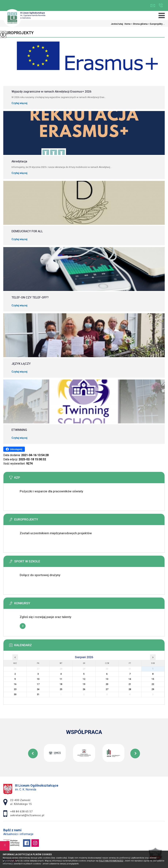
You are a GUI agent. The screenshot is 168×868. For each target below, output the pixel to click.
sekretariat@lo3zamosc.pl (153, 6)
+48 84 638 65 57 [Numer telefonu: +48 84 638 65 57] (21, 811)
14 (130, 679)
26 (84, 689)
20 (107, 684)
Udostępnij (14, 449)
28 (130, 689)
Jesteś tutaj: (118, 24)
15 (153, 679)
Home (128, 24)
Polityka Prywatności (111, 861)
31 (38, 694)
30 (15, 694)
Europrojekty (18, 33)
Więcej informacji (23, 500)
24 (38, 689)
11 (61, 679)
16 (15, 684)
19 (84, 684)
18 (61, 684)
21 (130, 684)
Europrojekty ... (156, 24)
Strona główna (139, 24)
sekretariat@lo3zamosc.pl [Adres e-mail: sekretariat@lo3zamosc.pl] (27, 815)
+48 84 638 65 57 (161, 5)
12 (84, 679)
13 (107, 679)
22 (153, 684)
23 (15, 689)
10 (38, 679)
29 (153, 689)
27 (107, 689)
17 (38, 684)
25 (61, 689)
